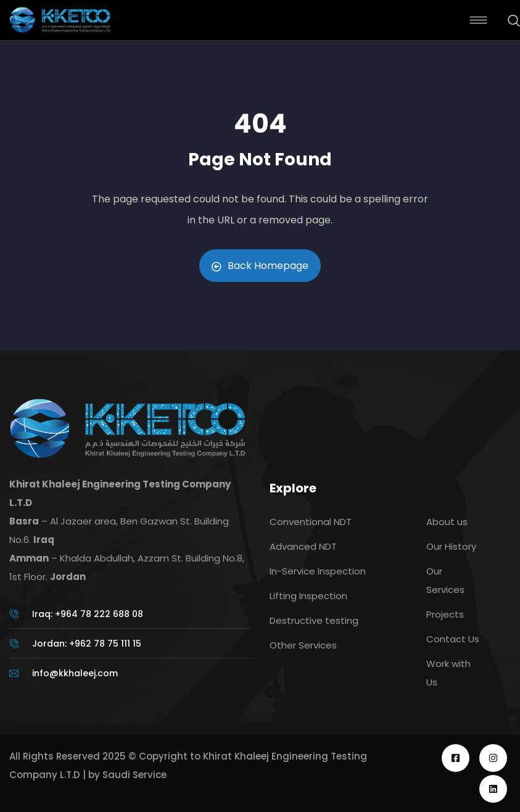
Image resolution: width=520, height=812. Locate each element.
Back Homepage (260, 266)
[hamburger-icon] (478, 20)
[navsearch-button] (508, 22)
